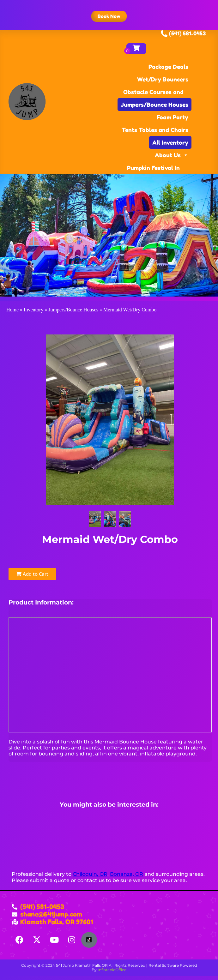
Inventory (33, 310)
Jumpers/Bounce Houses (154, 105)
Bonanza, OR (127, 874)
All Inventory (170, 142)
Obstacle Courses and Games (153, 93)
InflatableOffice (112, 970)
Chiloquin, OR (90, 874)
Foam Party (173, 117)
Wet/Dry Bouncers (163, 79)
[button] (109, 16)
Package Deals (168, 67)
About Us (172, 155)
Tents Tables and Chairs (155, 130)
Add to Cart (32, 574)
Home (12, 310)
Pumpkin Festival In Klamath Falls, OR (153, 169)
